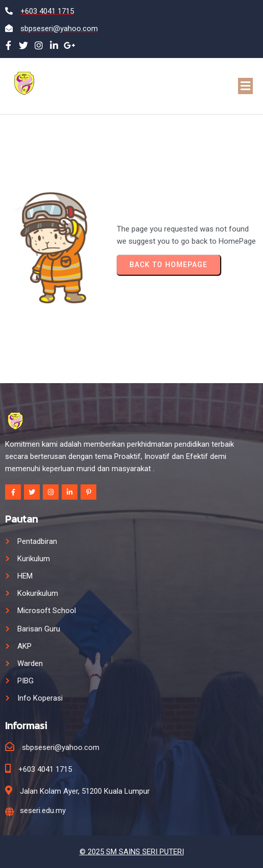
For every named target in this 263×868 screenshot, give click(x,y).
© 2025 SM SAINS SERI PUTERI (132, 852)
